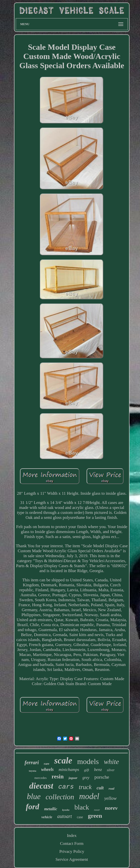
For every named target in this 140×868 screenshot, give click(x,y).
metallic (51, 809)
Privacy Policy (72, 851)
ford (33, 807)
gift (87, 770)
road (111, 789)
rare (47, 764)
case (80, 817)
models (88, 761)
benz (98, 770)
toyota (33, 771)
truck (85, 787)
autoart (65, 816)
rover (97, 810)
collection (60, 797)
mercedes (41, 778)
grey (86, 778)
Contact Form (72, 843)
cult (100, 788)
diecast (41, 786)
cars (66, 787)
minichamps (69, 770)
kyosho (66, 810)
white (111, 762)
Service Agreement (72, 859)
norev (111, 808)
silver (111, 770)
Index (72, 836)
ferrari (32, 762)
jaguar (73, 778)
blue (34, 796)
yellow (111, 798)
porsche (102, 777)
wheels (47, 769)
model (89, 796)
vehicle (47, 817)
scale (63, 761)
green (95, 816)
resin (58, 777)
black (82, 807)
